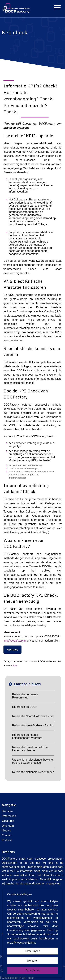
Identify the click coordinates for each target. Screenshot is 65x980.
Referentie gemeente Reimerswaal (25, 696)
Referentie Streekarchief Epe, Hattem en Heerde (30, 749)
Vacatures (8, 821)
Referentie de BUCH (25, 707)
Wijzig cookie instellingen (18, 978)
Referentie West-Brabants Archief (33, 725)
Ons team (8, 826)
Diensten (7, 811)
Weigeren (33, 961)
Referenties (9, 816)
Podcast (7, 840)
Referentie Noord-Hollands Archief (33, 716)
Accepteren (33, 970)
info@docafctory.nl (15, 641)
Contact (6, 835)
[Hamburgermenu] (57, 8)
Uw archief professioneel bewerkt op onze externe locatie (33, 761)
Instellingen (33, 951)
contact (12, 650)
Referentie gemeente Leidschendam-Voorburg (27, 736)
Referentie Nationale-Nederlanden (33, 772)
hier (15, 666)
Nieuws (6, 831)
